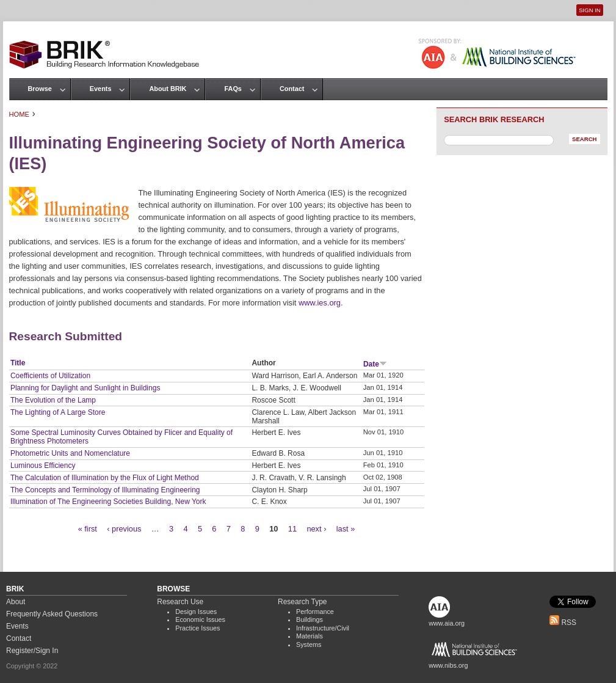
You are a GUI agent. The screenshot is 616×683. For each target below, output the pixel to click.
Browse (40, 89)
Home (20, 114)
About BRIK (168, 89)
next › (316, 529)
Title (18, 363)
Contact (292, 89)
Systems (309, 645)
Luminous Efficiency (43, 466)
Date (375, 364)
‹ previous (124, 529)
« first (88, 529)
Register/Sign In (32, 651)
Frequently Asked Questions (52, 614)
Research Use (180, 602)
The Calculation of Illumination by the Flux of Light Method (105, 478)
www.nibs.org (448, 665)
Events (101, 89)
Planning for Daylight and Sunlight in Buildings (85, 388)
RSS (563, 623)
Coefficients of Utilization (50, 376)
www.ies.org (320, 303)
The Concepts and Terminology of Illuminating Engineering (105, 490)
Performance (315, 612)
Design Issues (196, 612)
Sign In (589, 10)
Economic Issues (200, 619)
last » (346, 529)
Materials (310, 636)
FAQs (233, 89)
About (16, 602)
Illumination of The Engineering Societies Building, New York (108, 502)
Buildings (310, 619)
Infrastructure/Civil (323, 628)
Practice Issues (197, 628)
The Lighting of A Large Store (58, 412)
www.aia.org (447, 623)
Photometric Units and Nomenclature (70, 453)
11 (292, 529)
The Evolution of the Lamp (53, 400)
